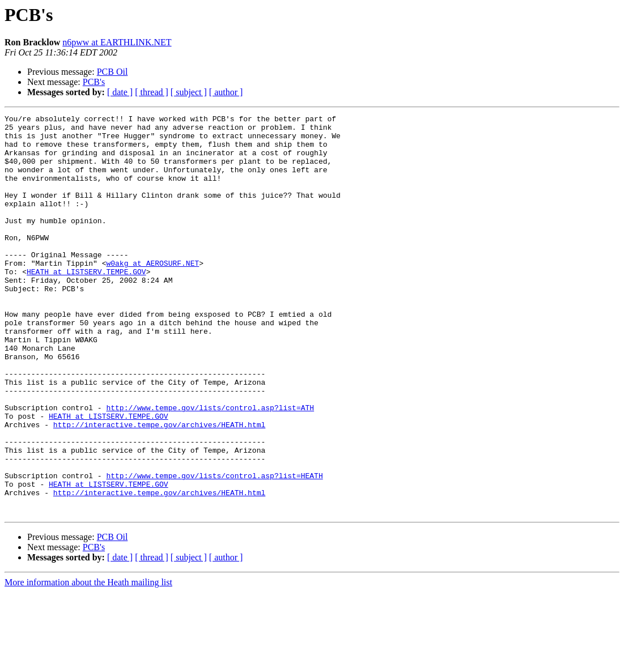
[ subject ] (189, 92)
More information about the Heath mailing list (88, 662)
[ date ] (120, 92)
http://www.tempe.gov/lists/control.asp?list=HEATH (214, 548)
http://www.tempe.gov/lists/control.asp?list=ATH (210, 467)
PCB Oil (113, 72)
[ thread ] (152, 92)
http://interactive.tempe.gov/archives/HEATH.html (159, 487)
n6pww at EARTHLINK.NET (117, 42)
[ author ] (226, 92)
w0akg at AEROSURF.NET (152, 294)
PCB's (94, 82)
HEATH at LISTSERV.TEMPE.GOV (86, 304)
